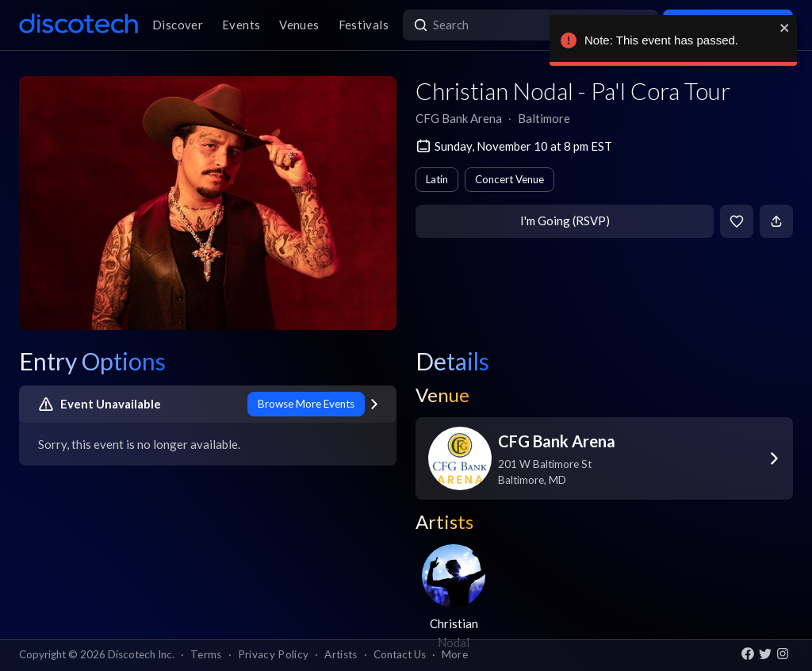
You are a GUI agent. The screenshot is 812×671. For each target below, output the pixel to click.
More (455, 654)
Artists (341, 654)
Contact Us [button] (400, 654)
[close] (792, 28)
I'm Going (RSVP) (565, 220)
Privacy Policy (274, 654)
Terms (206, 654)
